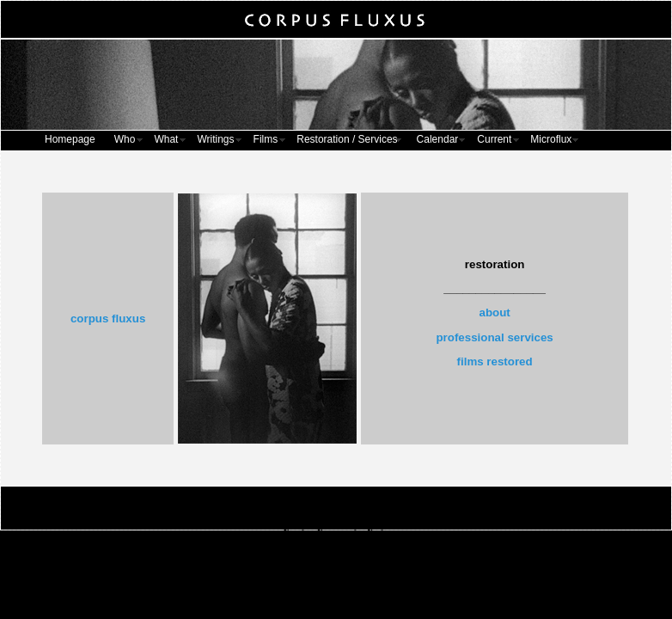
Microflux (551, 139)
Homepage (70, 139)
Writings (215, 139)
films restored (495, 362)
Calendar (438, 139)
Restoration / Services (347, 139)
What (166, 139)
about (494, 313)
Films (266, 139)
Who (125, 139)
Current (494, 139)
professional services (494, 337)
